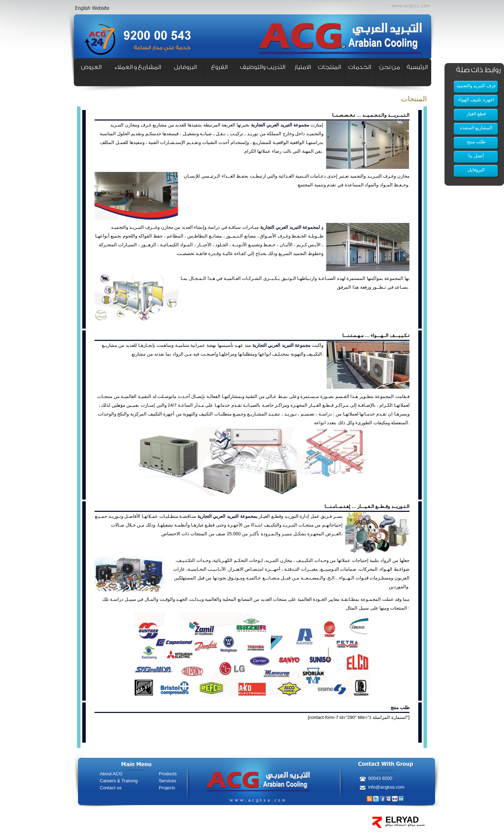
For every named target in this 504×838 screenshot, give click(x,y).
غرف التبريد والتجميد (476, 86)
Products (168, 774)
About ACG (111, 774)
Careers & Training (119, 781)
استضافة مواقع (396, 825)
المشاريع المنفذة (476, 128)
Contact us (111, 788)
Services (168, 781)
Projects (167, 788)
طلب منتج (476, 142)
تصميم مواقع (416, 825)
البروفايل (476, 170)
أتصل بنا (476, 156)
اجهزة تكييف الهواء (476, 100)
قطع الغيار (476, 114)
